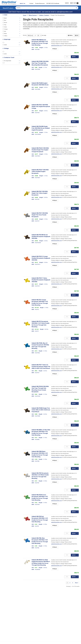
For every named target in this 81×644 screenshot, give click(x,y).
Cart (74, 3)
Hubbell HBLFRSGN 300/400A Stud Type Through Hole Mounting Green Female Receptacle (40, 389)
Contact (31, 4)
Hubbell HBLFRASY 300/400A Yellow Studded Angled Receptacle (40, 172)
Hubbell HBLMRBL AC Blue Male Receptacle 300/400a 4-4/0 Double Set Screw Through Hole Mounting (41, 433)
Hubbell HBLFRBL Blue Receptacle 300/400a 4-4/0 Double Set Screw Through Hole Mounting (40, 541)
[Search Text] (45, 8)
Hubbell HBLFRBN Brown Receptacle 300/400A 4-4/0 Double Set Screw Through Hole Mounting (40, 42)
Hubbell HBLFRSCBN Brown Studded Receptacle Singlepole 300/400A (41, 237)
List (77, 35)
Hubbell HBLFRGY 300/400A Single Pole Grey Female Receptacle (40, 215)
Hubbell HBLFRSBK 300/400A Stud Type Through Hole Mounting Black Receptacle (40, 63)
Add (74, 57)
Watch (55, 49)
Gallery (70, 35)
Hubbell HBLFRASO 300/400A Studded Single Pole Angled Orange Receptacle (40, 150)
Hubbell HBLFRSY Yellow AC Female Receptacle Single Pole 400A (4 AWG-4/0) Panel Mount (41, 367)
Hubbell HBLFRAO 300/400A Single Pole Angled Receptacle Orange (41, 107)
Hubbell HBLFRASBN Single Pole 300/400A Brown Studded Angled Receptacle (41, 128)
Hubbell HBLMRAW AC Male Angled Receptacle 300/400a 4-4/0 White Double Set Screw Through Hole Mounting (41, 563)
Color (6, 15)
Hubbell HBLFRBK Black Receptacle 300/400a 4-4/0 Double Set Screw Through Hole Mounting (40, 454)
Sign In (67, 3)
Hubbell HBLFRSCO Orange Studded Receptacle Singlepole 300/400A (41, 258)
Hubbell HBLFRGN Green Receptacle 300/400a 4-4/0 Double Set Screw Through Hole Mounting (40, 498)
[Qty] (68, 57)
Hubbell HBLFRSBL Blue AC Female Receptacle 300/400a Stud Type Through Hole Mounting (40, 346)
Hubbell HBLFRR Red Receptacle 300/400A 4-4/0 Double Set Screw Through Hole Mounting (40, 519)
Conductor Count (9, 58)
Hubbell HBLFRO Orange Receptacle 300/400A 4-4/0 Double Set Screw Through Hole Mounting (40, 302)
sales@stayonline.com (64, 12)
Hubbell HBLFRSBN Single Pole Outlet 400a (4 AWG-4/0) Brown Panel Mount (41, 410)
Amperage (7, 39)
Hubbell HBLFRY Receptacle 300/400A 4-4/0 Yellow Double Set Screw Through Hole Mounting (41, 324)
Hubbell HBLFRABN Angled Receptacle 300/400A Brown (40, 84)
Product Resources (40, 4)
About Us (22, 4)
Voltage (6, 48)
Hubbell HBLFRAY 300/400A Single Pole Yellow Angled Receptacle (40, 193)
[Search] (76, 8)
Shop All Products (8, 8)
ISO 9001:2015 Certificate (53, 4)
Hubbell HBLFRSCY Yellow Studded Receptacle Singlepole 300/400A (41, 280)
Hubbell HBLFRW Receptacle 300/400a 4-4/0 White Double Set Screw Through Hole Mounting (40, 476)
